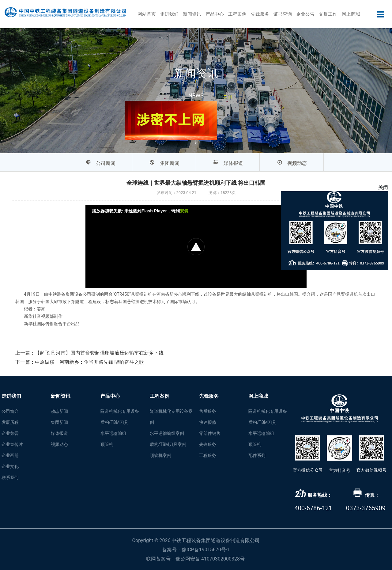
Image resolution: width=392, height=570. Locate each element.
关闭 (224, 99)
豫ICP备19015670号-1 (206, 550)
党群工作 (328, 14)
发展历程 (10, 422)
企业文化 (10, 466)
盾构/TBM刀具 (114, 422)
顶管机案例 (160, 455)
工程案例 (237, 14)
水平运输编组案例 (167, 433)
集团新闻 (59, 422)
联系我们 (10, 477)
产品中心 (215, 14)
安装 (184, 211)
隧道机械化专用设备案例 (171, 417)
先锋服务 (260, 14)
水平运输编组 (113, 433)
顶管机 (107, 444)
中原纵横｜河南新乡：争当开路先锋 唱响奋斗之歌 (89, 362)
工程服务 (208, 455)
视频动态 (59, 444)
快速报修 (208, 422)
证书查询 (283, 14)
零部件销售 (210, 433)
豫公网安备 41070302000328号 (210, 559)
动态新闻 (59, 411)
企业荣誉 (10, 433)
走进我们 (169, 14)
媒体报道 (59, 433)
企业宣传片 (12, 444)
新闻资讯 (192, 14)
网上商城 (351, 14)
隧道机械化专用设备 (120, 411)
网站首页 (147, 14)
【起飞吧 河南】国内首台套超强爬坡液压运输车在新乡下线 (99, 353)
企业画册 (10, 455)
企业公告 (305, 14)
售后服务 (208, 411)
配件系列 (257, 455)
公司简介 (10, 411)
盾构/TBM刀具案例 (168, 444)
